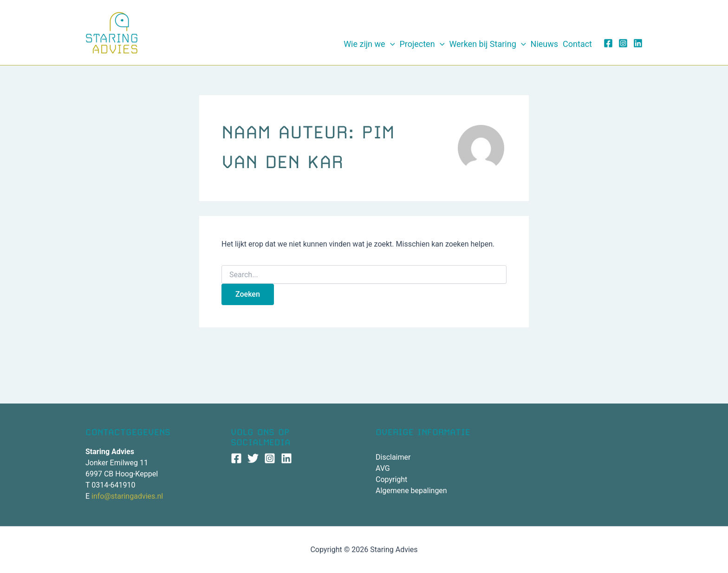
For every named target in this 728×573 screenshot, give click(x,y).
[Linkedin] (638, 43)
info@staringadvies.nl (127, 496)
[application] (390, 44)
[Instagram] (623, 43)
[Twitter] (253, 458)
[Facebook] (608, 43)
